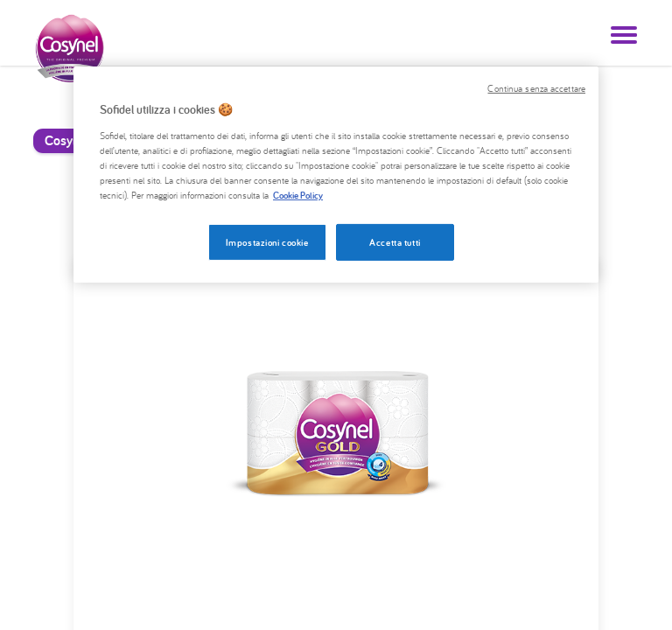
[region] (336, 175)
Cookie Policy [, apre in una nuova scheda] (298, 195)
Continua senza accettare (536, 88)
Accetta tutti (395, 242)
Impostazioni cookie (267, 242)
